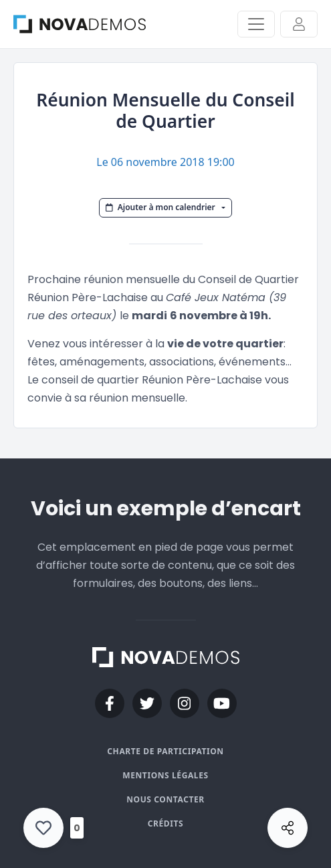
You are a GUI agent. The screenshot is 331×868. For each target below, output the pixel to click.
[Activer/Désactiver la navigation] (256, 24)
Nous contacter (165, 799)
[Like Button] (43, 828)
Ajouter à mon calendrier (161, 207)
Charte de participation (165, 751)
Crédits (165, 823)
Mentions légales (165, 775)
